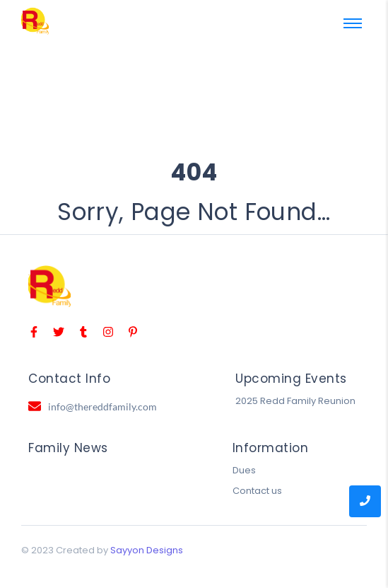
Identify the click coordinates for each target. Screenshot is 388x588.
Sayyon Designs (147, 550)
